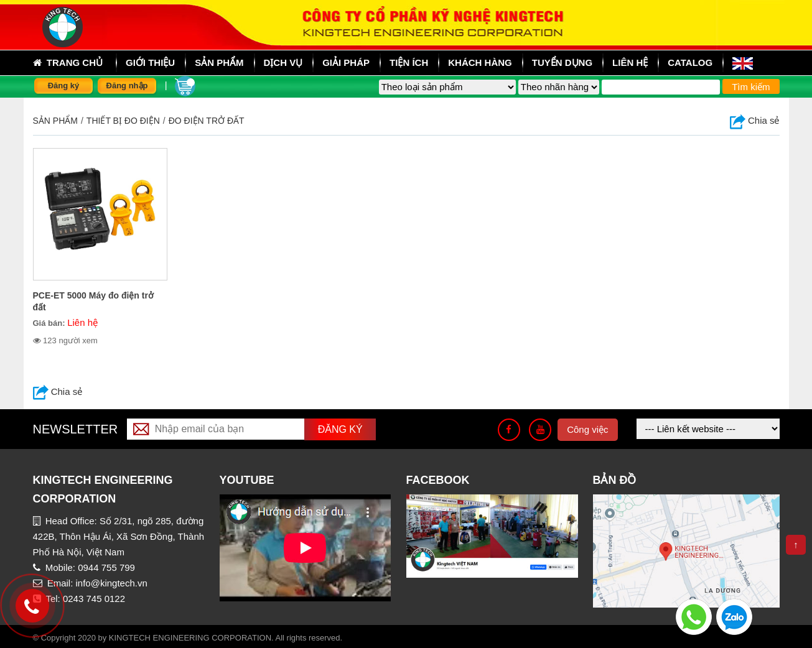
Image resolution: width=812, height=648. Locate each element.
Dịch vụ (283, 62)
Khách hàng (480, 62)
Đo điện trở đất (207, 121)
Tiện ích (409, 62)
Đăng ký (64, 86)
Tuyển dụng (562, 62)
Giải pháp (346, 62)
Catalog (690, 62)
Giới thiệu (150, 62)
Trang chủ (68, 63)
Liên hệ (630, 62)
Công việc (587, 429)
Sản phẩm (55, 121)
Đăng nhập (127, 86)
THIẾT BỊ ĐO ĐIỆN (123, 121)
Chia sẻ (755, 120)
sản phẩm (219, 62)
